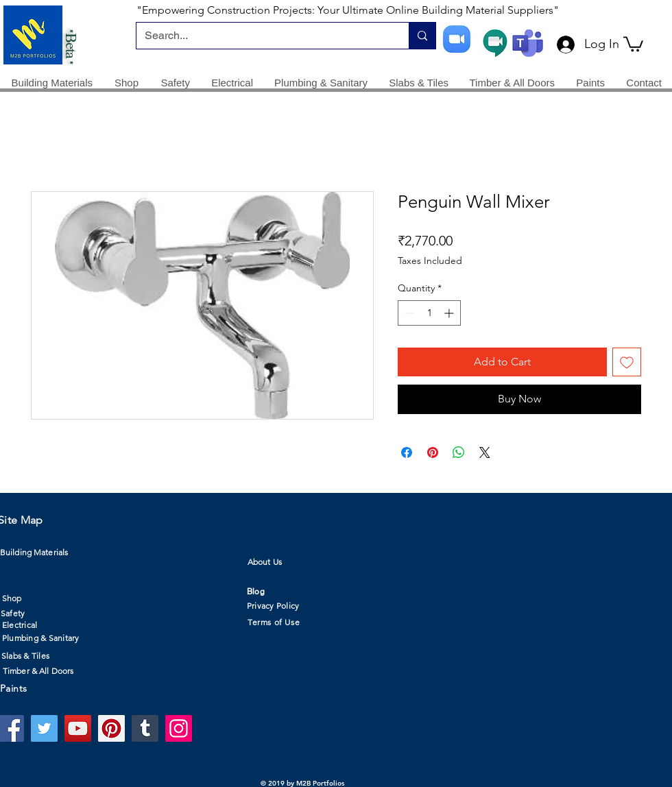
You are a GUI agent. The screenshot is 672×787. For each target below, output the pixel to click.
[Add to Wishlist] (627, 362)
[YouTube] (78, 728)
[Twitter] (44, 728)
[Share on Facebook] (407, 452)
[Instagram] (179, 728)
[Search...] (262, 36)
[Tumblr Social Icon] (145, 728)
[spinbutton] (429, 313)
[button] (633, 43)
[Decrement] (408, 313)
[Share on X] (485, 452)
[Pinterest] (111, 728)
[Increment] (450, 313)
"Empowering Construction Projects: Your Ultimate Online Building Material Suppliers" (348, 10)
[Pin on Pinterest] (433, 452)
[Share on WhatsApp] (459, 452)
